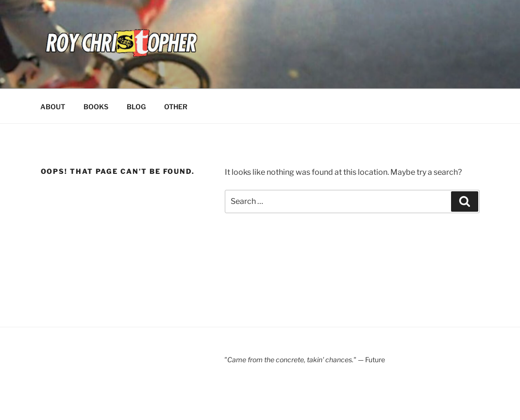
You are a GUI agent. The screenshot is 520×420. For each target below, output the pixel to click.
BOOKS (96, 107)
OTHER (176, 107)
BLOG (136, 107)
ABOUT (53, 107)
